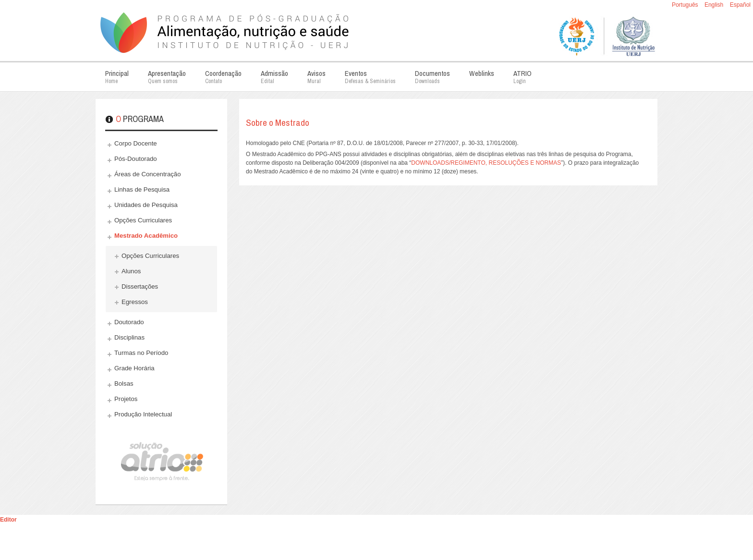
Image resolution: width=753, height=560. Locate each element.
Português (686, 5)
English (715, 5)
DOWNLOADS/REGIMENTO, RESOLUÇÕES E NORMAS (486, 163)
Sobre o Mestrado (278, 122)
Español (740, 5)
